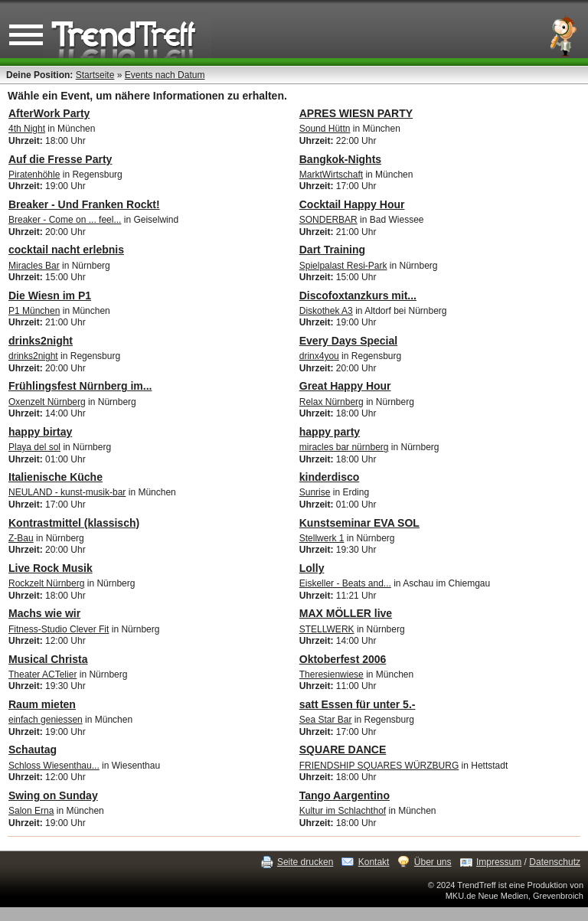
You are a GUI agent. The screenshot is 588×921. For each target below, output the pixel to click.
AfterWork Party (49, 113)
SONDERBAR (328, 220)
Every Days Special (348, 341)
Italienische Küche (56, 477)
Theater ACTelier (42, 674)
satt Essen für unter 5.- (358, 704)
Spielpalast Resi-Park (343, 266)
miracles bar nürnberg (344, 447)
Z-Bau (21, 538)
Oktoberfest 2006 (343, 659)
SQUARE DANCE (343, 750)
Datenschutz (555, 862)
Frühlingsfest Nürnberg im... (80, 386)
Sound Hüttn (325, 129)
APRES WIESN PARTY (356, 113)
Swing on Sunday (53, 795)
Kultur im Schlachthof (343, 811)
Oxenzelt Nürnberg (47, 402)
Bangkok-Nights (340, 159)
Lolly (312, 568)
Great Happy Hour (345, 386)
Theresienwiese (332, 674)
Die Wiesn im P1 (50, 296)
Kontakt (374, 862)
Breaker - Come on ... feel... (65, 220)
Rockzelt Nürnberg (46, 583)
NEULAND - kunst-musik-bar (67, 492)
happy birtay (40, 432)
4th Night (27, 129)
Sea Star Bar (326, 720)
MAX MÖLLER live (346, 613)
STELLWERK (327, 629)
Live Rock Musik (51, 568)
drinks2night (41, 341)
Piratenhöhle (34, 175)
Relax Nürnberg (332, 402)
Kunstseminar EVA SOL (359, 523)
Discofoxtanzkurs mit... (358, 296)
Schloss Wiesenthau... (54, 766)
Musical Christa (48, 659)
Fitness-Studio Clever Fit (59, 629)
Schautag (33, 750)
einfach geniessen (46, 720)
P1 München (34, 311)
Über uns (433, 862)
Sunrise (315, 492)
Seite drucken (305, 862)
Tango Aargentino (345, 795)
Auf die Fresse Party (60, 159)
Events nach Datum (165, 75)
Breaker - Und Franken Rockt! (84, 204)
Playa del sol (34, 447)
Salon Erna (31, 811)
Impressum (499, 862)
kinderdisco (330, 477)
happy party (330, 432)
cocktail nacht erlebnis (66, 250)
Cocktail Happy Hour (352, 204)
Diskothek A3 (326, 311)
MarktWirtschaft (331, 175)
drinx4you (319, 356)
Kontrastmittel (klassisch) (74, 523)
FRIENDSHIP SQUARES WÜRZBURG (379, 766)
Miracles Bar (34, 266)
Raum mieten (42, 704)
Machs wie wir (44, 613)
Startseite (95, 75)
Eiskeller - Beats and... (345, 583)
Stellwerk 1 (322, 538)
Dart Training (332, 250)
